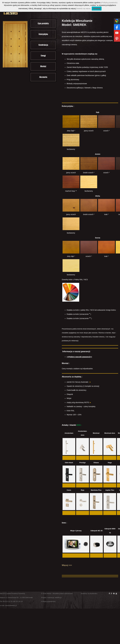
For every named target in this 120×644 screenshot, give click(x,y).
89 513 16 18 (18, 601)
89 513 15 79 (8, 601)
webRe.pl (58, 598)
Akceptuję (97, 9)
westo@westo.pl (11, 605)
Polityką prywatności (110, 3)
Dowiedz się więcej (83, 9)
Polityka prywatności (48, 601)
